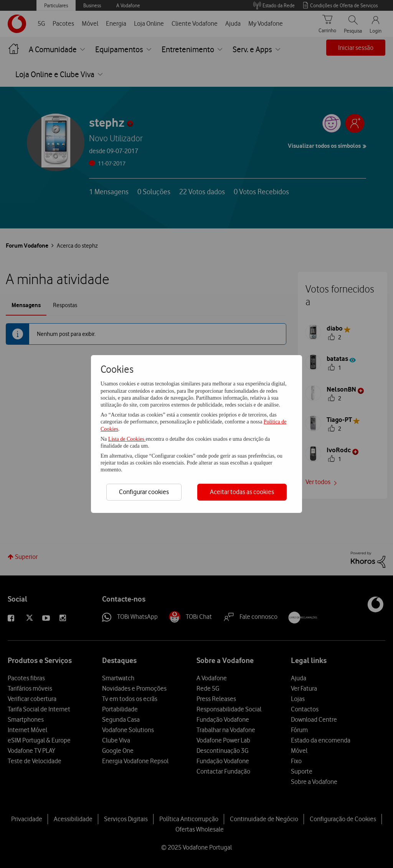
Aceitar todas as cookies (242, 492)
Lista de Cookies (127, 439)
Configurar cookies (144, 492)
